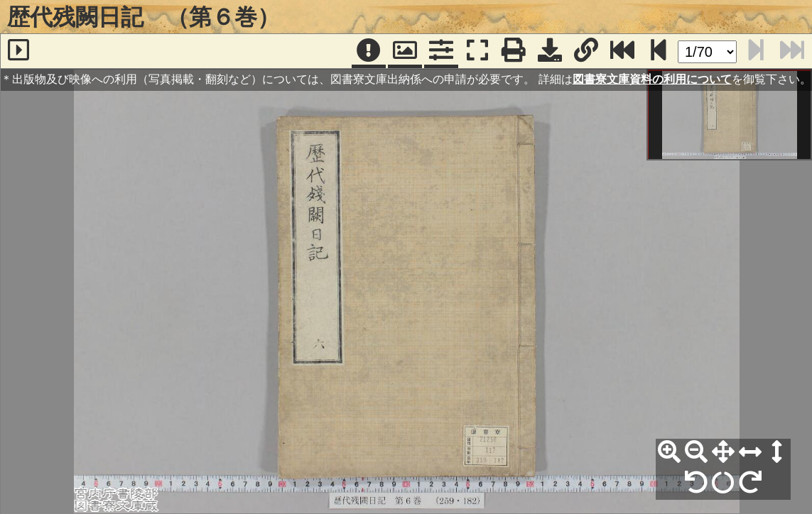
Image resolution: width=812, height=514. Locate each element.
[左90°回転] (696, 483)
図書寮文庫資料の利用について (652, 79)
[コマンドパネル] (441, 51)
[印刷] (514, 51)
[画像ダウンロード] (550, 51)
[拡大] (669, 452)
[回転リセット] (723, 483)
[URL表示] (586, 51)
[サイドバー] (18, 51)
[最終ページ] (622, 51)
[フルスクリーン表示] (477, 51)
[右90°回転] (750, 483)
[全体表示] (723, 452)
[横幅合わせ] (750, 452)
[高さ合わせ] (777, 452)
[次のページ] (659, 51)
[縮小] (696, 452)
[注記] (369, 51)
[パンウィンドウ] (405, 51)
